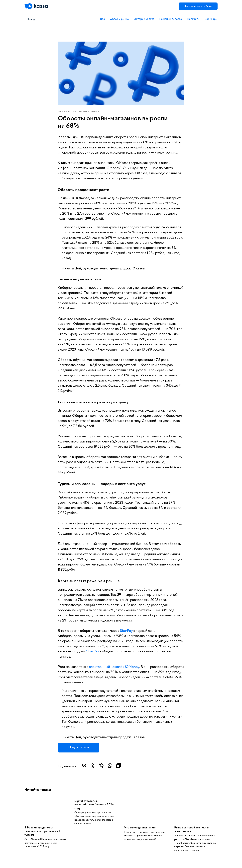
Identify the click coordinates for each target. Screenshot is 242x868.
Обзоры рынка (119, 19)
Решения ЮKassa (171, 19)
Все (102, 19)
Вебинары (211, 19)
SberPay (126, 631)
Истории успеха (144, 19)
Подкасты (193, 19)
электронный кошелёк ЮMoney (114, 667)
